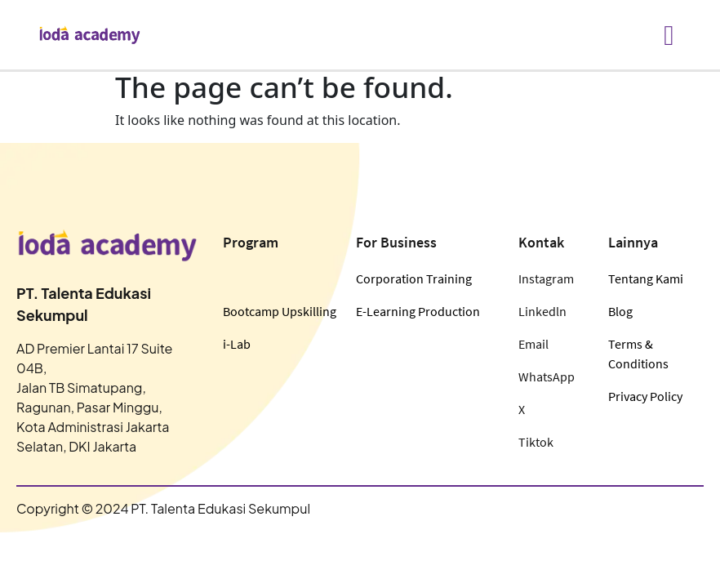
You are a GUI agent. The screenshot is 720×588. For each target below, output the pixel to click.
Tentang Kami (646, 278)
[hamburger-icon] (669, 35)
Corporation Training (414, 278)
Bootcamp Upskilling (280, 311)
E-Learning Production (418, 311)
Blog (620, 311)
